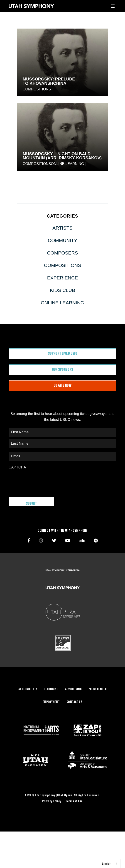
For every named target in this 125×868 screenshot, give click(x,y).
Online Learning (67, 164)
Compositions (37, 89)
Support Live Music (62, 354)
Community (63, 240)
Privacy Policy (52, 801)
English (106, 864)
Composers (62, 253)
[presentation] (43, 481)
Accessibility (28, 689)
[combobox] (110, 864)
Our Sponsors (63, 370)
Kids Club (62, 290)
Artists (62, 228)
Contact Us (74, 702)
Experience (62, 278)
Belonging (51, 689)
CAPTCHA (17, 467)
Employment (51, 702)
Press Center (98, 689)
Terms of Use (74, 801)
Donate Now (62, 386)
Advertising (73, 689)
